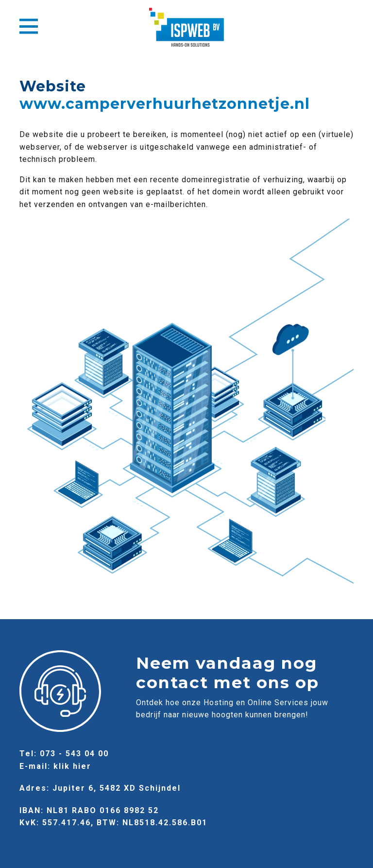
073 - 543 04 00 (74, 754)
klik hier (72, 766)
